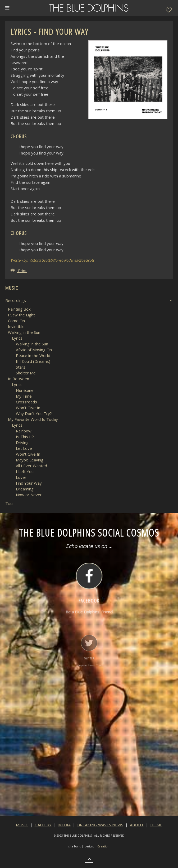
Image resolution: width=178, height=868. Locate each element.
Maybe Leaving (30, 460)
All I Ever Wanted (31, 466)
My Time (24, 396)
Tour (10, 503)
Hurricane (25, 390)
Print (19, 271)
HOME (156, 825)
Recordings (16, 300)
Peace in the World (33, 355)
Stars (21, 367)
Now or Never (29, 495)
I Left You (25, 471)
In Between (19, 379)
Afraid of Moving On (34, 350)
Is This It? (25, 437)
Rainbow (24, 431)
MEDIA (64, 825)
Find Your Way (29, 483)
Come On (16, 321)
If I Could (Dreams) (33, 361)
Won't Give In (28, 408)
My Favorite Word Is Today (33, 419)
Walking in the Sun (24, 332)
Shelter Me (26, 373)
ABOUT (137, 825)
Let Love (24, 448)
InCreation (102, 846)
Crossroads (26, 402)
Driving (22, 442)
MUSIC (22, 825)
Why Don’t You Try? (34, 413)
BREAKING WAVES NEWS (100, 825)
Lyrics (17, 338)
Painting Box (19, 309)
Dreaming (25, 489)
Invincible (16, 326)
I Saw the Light (21, 315)
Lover (21, 477)
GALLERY (43, 825)
